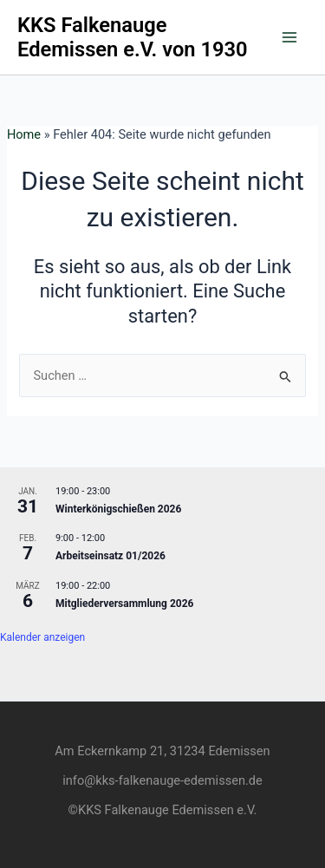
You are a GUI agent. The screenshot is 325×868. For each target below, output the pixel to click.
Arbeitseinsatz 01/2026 (110, 556)
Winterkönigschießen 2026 (118, 509)
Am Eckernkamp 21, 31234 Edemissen (162, 751)
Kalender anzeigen (42, 637)
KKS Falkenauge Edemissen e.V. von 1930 (133, 37)
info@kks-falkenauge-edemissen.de (162, 780)
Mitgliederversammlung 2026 (124, 604)
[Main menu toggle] (289, 37)
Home (24, 134)
